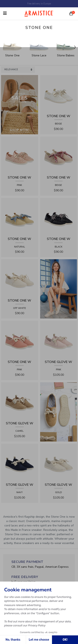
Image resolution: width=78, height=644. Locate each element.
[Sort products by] (18, 70)
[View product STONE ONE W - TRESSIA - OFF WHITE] (20, 278)
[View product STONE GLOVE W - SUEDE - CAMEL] (20, 401)
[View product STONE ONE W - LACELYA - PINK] (20, 155)
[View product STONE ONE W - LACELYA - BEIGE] (59, 93)
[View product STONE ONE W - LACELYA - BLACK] (59, 216)
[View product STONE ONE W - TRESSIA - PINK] (20, 339)
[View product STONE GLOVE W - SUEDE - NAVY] (20, 462)
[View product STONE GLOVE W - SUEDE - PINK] (59, 339)
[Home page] (39, 14)
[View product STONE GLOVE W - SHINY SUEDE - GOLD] (59, 462)
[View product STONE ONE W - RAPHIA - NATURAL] (20, 216)
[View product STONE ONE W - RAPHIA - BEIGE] (59, 155)
